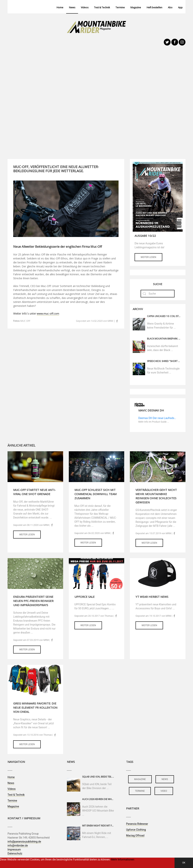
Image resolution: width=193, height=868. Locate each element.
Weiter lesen (148, 257)
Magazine (136, 7)
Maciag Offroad (135, 836)
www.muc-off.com (48, 314)
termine (140, 791)
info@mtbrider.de (18, 846)
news (165, 779)
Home (60, 7)
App (180, 7)
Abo (170, 7)
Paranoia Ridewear (137, 824)
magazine (140, 779)
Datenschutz (15, 853)
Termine (120, 7)
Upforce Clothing (136, 830)
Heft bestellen (154, 7)
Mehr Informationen (123, 860)
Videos (85, 7)
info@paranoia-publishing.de (24, 842)
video (164, 791)
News (72, 7)
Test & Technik (102, 7)
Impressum (14, 849)
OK (184, 863)
